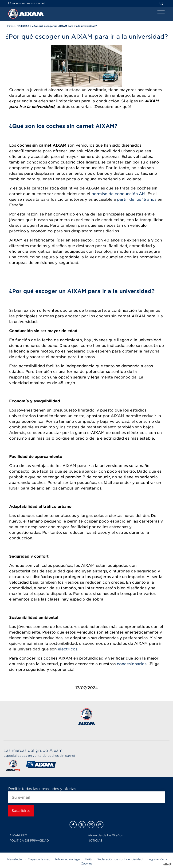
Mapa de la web (39, 859)
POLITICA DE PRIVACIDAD (29, 840)
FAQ (88, 859)
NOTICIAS (95, 840)
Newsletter (15, 859)
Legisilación (156, 859)
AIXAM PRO (18, 835)
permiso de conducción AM (118, 194)
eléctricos (68, 649)
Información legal (68, 859)
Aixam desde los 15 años (105, 835)
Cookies (86, 863)
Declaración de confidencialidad (120, 859)
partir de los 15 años (137, 199)
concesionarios (132, 664)
